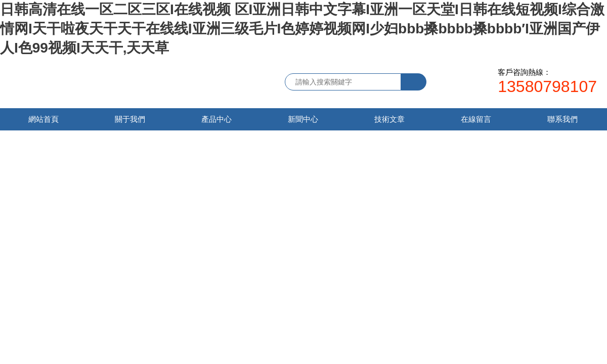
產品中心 (216, 119)
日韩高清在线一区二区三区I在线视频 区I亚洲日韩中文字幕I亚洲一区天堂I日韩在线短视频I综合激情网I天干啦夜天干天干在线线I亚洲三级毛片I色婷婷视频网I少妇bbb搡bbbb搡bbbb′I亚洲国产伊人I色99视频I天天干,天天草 (302, 29)
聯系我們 (562, 119)
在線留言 (476, 119)
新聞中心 (303, 119)
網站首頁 (44, 119)
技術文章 (389, 119)
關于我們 (130, 119)
